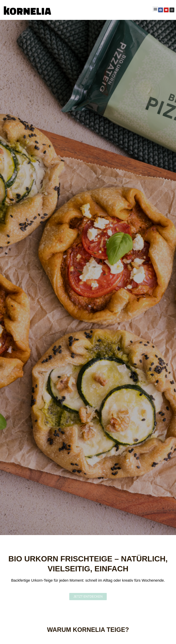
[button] (155, 9)
